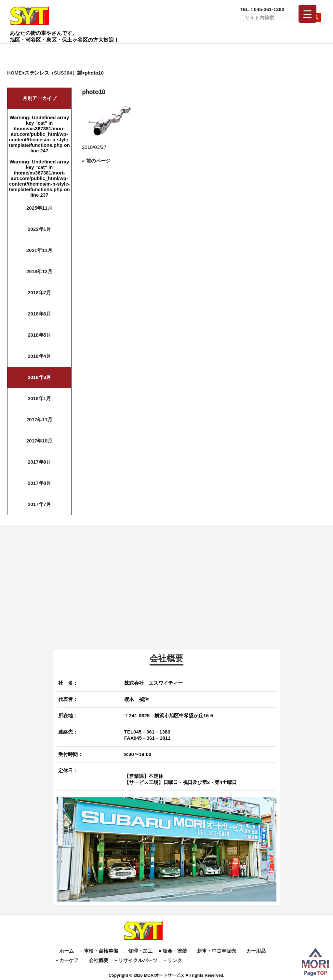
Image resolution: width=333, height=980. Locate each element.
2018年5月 (39, 335)
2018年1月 (39, 398)
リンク (175, 960)
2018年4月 (39, 356)
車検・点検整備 (101, 951)
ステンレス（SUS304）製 (53, 73)
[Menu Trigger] (307, 14)
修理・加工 (140, 951)
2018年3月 (39, 377)
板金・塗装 (175, 951)
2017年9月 (39, 462)
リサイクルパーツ (138, 960)
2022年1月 (39, 229)
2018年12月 (39, 271)
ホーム (67, 951)
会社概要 (99, 960)
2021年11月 (39, 250)
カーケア (69, 960)
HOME (14, 73)
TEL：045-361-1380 (262, 9)
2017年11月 (39, 420)
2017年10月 (39, 441)
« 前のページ (96, 161)
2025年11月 (39, 208)
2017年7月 (39, 504)
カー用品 (256, 951)
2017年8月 (39, 483)
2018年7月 (39, 293)
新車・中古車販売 (217, 951)
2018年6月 (39, 314)
